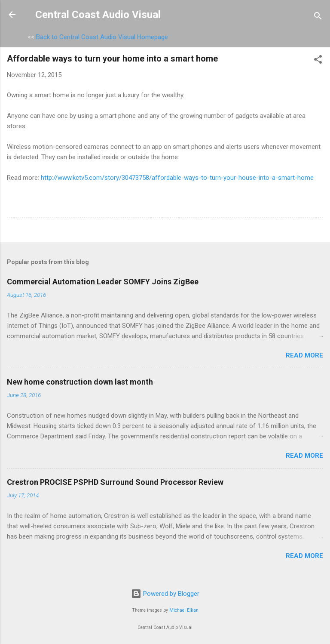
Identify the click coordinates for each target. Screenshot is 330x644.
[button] (318, 61)
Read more (304, 355)
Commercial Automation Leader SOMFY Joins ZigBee (103, 282)
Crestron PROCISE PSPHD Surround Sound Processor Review (115, 482)
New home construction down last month (80, 382)
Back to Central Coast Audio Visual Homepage (102, 37)
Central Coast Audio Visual (98, 15)
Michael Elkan (184, 610)
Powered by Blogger (165, 594)
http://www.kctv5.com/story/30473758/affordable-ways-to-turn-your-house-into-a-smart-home (177, 178)
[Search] (318, 17)
